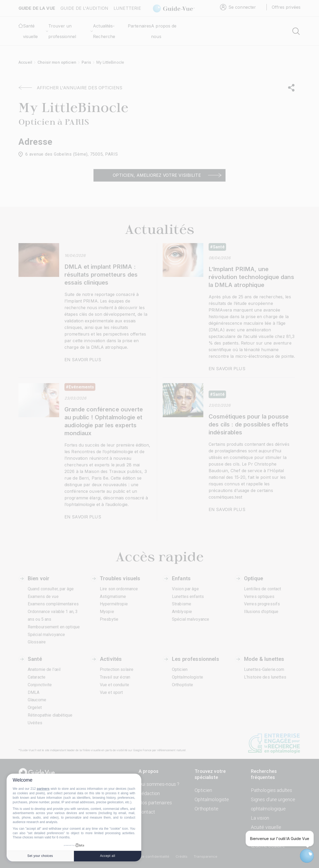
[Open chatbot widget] (307, 856)
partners (43, 789)
